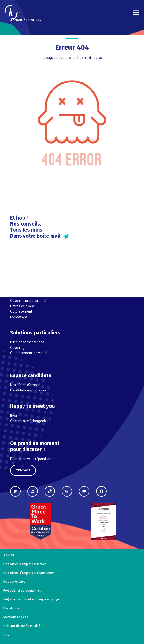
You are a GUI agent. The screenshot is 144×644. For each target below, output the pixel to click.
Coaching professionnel (28, 301)
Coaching (17, 348)
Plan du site (11, 608)
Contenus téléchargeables (30, 421)
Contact (23, 470)
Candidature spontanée (28, 390)
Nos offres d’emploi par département (29, 573)
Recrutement (20, 284)
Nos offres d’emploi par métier (25, 564)
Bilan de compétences (27, 342)
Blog (14, 416)
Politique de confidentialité (22, 626)
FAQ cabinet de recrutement (23, 591)
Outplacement (21, 311)
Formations (19, 317)
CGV (6, 635)
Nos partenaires (14, 582)
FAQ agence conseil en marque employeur (32, 599)
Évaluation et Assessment (30, 295)
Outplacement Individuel (29, 353)
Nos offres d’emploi (25, 385)
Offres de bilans (22, 306)
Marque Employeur (25, 290)
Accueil (9, 555)
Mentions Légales (16, 617)
